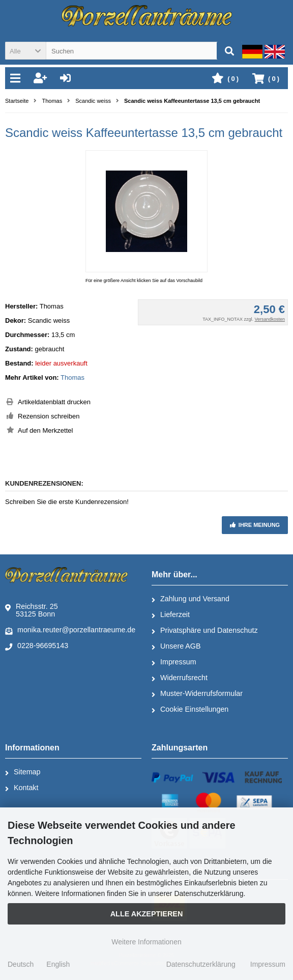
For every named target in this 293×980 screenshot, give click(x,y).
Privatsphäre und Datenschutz (205, 631)
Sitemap (23, 772)
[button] (25, 51)
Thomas (72, 377)
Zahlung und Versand (191, 599)
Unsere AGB (176, 647)
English (58, 964)
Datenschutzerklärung (201, 964)
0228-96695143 (37, 646)
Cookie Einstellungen (190, 710)
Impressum (174, 662)
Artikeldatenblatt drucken (54, 402)
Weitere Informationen (146, 942)
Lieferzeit (171, 615)
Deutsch (21, 964)
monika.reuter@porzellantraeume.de (70, 630)
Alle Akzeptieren (147, 914)
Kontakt (22, 788)
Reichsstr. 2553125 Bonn (32, 610)
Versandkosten (270, 319)
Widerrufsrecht (180, 678)
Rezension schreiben (49, 416)
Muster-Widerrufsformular (197, 694)
